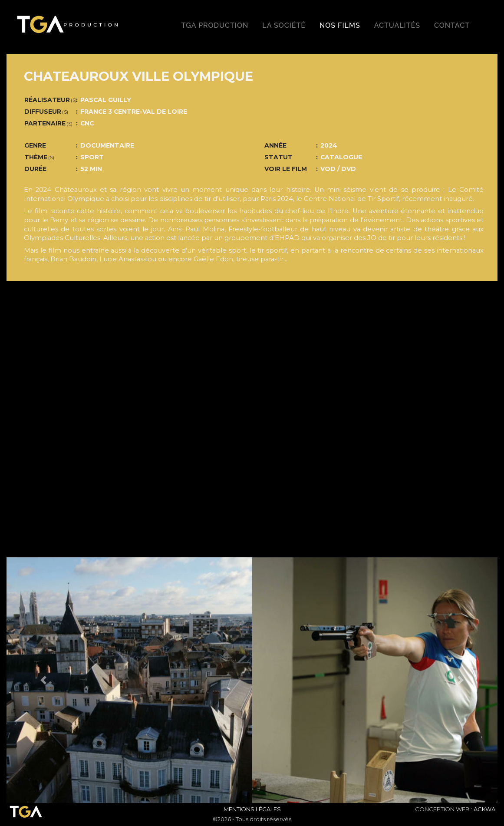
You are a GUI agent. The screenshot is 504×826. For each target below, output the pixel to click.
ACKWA (484, 809)
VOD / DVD (338, 169)
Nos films (340, 25)
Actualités (397, 25)
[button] (43, 680)
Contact (452, 25)
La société (284, 25)
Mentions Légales (252, 809)
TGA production (215, 25)
